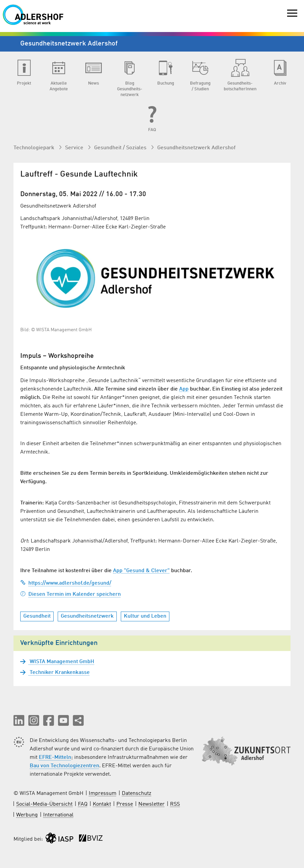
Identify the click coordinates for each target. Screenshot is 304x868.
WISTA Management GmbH (61, 662)
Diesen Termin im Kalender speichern (71, 594)
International (58, 815)
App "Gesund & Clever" (141, 571)
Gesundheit (37, 616)
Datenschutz (136, 794)
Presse (125, 804)
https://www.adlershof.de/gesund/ (66, 583)
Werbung (27, 815)
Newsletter (151, 804)
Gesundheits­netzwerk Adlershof (196, 148)
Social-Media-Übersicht (44, 804)
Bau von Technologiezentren (64, 766)
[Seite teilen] (78, 720)
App (184, 389)
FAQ (83, 804)
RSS (175, 804)
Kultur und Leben (145, 616)
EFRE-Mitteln (55, 757)
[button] (19, 720)
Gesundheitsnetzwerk (87, 616)
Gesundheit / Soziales (121, 148)
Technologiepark (35, 148)
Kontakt (102, 804)
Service (75, 148)
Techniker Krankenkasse (59, 673)
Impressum (103, 794)
